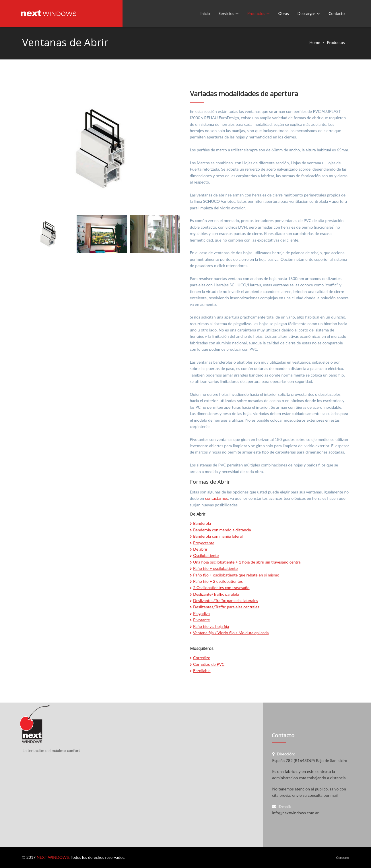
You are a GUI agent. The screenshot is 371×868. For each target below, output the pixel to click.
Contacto (337, 13)
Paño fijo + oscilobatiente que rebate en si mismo (236, 575)
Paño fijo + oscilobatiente (215, 568)
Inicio (205, 13)
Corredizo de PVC (209, 664)
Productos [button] (259, 13)
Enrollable (202, 671)
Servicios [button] (228, 13)
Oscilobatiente (206, 555)
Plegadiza (201, 613)
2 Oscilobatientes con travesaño (221, 588)
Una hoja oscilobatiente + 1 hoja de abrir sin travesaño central (247, 562)
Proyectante (204, 543)
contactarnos (217, 498)
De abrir (200, 549)
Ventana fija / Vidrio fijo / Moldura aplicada (231, 633)
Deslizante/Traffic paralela (216, 594)
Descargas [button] (309, 13)
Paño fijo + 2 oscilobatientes (218, 581)
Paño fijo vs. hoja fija (211, 626)
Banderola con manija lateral (218, 536)
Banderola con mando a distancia (222, 530)
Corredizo (202, 658)
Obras (284, 13)
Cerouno (342, 858)
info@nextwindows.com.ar (296, 813)
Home (315, 42)
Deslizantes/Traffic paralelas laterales (226, 600)
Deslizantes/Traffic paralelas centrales (226, 607)
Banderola (202, 523)
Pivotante (202, 620)
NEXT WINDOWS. (53, 857)
